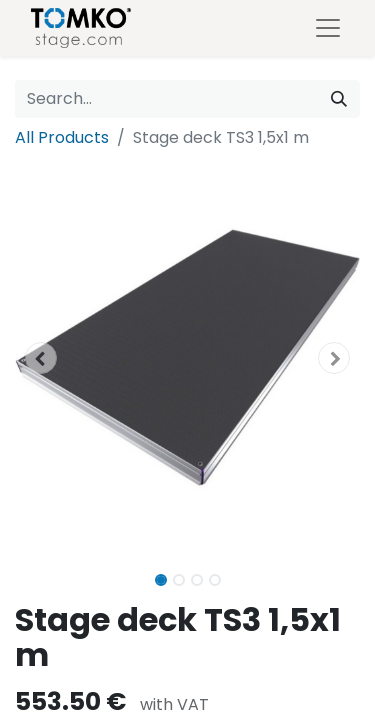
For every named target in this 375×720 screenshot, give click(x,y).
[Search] (339, 99)
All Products (62, 137)
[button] (41, 358)
